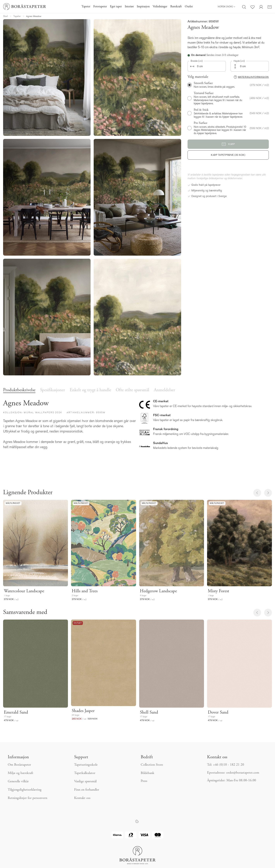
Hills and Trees (85, 591)
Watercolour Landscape (24, 591)
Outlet (189, 7)
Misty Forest (218, 591)
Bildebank (147, 773)
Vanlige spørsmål (85, 782)
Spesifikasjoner (53, 390)
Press (144, 781)
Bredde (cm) (197, 61)
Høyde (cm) (239, 61)
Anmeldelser (164, 390)
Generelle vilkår (18, 782)
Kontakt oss (82, 798)
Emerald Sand (16, 713)
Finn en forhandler (87, 790)
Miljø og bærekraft (21, 773)
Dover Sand (218, 713)
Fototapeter (100, 7)
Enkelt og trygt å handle (90, 390)
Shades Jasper (83, 711)
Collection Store (152, 765)
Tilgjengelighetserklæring (25, 790)
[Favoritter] (253, 7)
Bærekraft (176, 7)
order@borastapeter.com (243, 773)
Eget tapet (116, 7)
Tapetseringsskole (86, 765)
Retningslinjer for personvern (27, 798)
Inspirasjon (143, 7)
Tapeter (86, 7)
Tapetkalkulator (85, 773)
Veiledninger (160, 7)
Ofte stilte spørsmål (132, 390)
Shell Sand (149, 713)
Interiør (129, 7)
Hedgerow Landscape (158, 591)
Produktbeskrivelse (19, 390)
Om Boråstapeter (19, 765)
